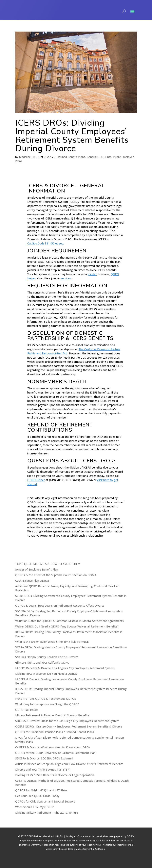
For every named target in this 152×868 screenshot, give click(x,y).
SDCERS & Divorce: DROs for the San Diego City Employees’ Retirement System (67, 721)
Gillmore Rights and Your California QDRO (42, 663)
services (66, 278)
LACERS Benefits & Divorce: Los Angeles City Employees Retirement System (65, 668)
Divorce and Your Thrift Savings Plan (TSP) (43, 769)
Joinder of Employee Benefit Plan (37, 569)
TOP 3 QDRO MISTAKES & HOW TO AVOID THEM (48, 564)
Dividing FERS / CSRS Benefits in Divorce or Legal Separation (55, 775)
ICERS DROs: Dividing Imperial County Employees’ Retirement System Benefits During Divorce (72, 136)
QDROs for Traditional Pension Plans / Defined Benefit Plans (55, 732)
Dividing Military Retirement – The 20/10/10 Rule (47, 813)
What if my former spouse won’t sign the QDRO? (47, 704)
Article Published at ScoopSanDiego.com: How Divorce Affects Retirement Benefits (69, 764)
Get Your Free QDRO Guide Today (37, 796)
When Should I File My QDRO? (35, 807)
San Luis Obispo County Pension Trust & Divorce (47, 657)
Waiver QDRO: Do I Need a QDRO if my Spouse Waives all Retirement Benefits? (67, 626)
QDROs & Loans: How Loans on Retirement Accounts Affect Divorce (60, 606)
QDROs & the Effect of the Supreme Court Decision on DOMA (56, 575)
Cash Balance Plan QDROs (32, 581)
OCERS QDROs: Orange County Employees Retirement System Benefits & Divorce (69, 726)
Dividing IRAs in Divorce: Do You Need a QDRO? (46, 674)
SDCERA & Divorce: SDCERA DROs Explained (44, 758)
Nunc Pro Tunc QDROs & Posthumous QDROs (46, 699)
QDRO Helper (36, 480)
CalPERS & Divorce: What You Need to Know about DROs (53, 747)
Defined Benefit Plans (71, 157)
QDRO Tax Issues (27, 710)
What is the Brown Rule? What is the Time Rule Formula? (52, 642)
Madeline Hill (27, 157)
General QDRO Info (99, 157)
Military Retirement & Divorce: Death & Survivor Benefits (52, 715)
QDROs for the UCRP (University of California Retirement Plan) (56, 753)
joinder (92, 274)
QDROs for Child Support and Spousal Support (45, 801)
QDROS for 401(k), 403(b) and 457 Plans (41, 790)
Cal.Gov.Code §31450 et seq (45, 243)
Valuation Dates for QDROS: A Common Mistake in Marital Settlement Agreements (69, 621)
